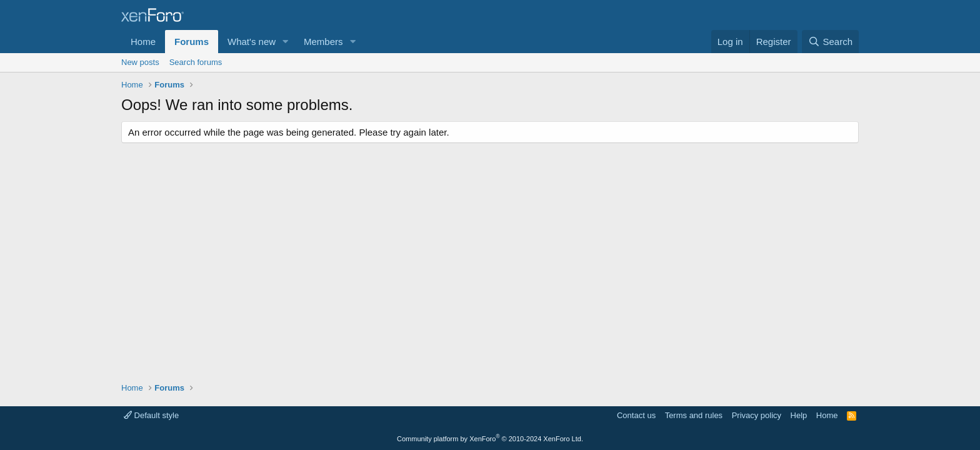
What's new (252, 42)
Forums (192, 42)
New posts (140, 62)
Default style (151, 415)
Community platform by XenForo (490, 439)
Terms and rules (694, 415)
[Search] (830, 42)
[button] (286, 42)
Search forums (196, 62)
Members (323, 42)
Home (143, 42)
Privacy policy (757, 415)
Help (799, 415)
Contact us (636, 415)
